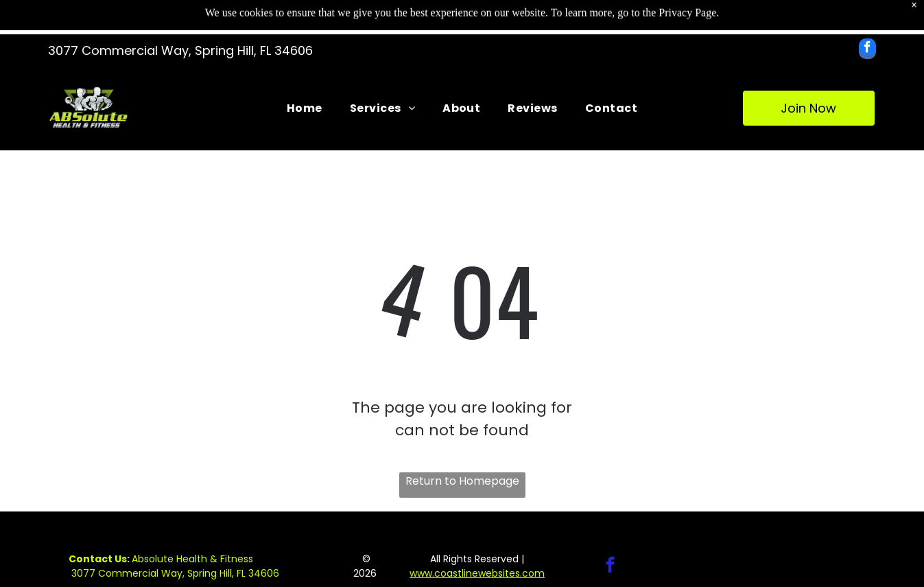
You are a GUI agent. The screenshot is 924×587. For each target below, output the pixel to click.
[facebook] (867, 50)
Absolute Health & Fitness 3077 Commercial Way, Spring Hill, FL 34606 (174, 566)
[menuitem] (305, 108)
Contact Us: (99, 559)
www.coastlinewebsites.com (477, 573)
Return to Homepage (462, 481)
